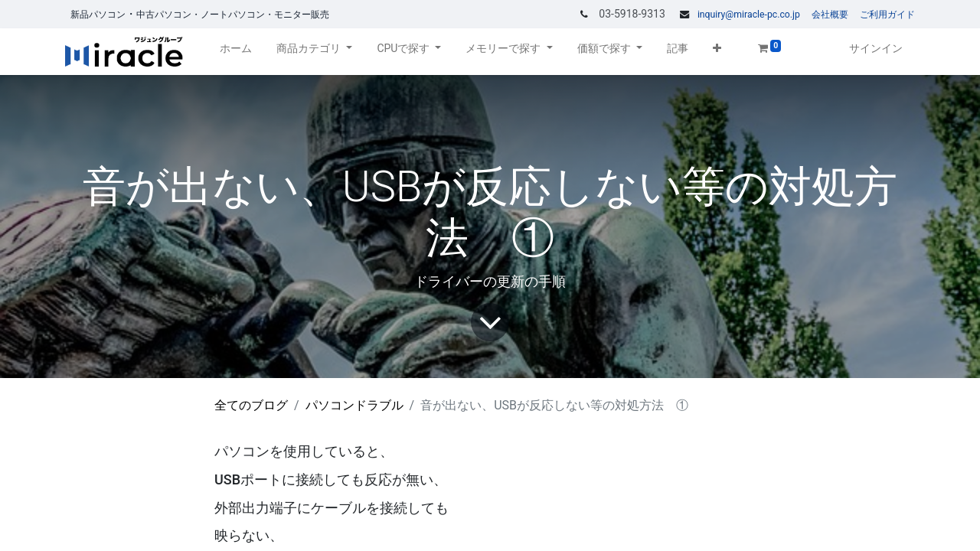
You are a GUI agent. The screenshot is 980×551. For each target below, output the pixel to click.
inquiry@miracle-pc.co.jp (749, 15)
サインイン (876, 48)
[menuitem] (236, 52)
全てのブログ (251, 405)
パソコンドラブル (354, 405)
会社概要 (830, 15)
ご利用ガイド (887, 15)
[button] (717, 52)
